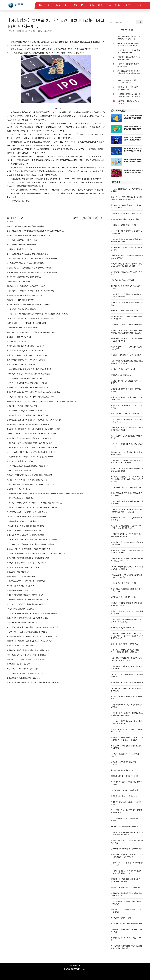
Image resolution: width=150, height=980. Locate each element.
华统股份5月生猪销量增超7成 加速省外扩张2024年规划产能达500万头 (32, 507)
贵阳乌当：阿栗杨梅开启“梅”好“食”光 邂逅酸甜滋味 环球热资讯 (29, 475)
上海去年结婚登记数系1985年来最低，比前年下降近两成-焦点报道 (31, 544)
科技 (128, 5)
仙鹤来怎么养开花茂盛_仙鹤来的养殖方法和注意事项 (26, 351)
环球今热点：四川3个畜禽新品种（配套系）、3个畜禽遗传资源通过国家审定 (34, 503)
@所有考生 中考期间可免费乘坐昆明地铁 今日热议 (25, 378)
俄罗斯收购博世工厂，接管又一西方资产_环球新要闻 (26, 581)
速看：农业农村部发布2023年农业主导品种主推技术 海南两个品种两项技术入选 (36, 231)
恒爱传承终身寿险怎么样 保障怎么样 (20, 590)
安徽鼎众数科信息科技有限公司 (18, 572)
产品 (109, 5)
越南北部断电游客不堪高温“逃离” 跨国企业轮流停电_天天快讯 (29, 369)
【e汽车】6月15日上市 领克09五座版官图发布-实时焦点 (27, 632)
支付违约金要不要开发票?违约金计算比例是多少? (133, 128)
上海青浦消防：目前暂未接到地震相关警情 (22, 309)
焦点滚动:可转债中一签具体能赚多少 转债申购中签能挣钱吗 (28, 549)
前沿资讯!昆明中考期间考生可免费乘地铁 (22, 245)
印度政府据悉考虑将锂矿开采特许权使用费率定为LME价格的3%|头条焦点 (33, 392)
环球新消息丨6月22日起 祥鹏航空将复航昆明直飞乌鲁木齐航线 (29, 443)
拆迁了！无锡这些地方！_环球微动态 (20, 498)
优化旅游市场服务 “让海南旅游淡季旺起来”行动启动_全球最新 (29, 268)
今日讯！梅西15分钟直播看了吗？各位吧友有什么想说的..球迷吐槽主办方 (33, 683)
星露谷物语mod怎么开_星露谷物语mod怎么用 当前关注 (27, 411)
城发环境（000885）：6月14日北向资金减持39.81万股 (27, 323)
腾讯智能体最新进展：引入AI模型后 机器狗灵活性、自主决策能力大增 (32, 636)
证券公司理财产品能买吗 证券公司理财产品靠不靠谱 (26, 535)
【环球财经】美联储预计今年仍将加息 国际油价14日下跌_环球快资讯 (32, 258)
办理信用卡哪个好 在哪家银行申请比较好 (22, 577)
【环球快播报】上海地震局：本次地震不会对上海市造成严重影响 (30, 291)
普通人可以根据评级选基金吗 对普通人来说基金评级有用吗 (28, 558)
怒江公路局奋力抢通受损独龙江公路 (20, 461)
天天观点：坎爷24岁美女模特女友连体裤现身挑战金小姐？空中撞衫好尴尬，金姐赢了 (38, 314)
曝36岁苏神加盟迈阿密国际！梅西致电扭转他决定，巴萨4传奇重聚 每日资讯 (34, 272)
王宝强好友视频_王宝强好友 (17, 341)
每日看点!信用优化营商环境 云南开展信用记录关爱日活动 (28, 466)
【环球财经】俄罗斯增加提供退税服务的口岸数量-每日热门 (28, 415)
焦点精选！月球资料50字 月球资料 (19, 337)
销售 (100, 5)
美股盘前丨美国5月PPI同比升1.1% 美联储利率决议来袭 (27, 480)
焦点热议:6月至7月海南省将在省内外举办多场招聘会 (26, 263)
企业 (67, 5)
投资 (139, 5)
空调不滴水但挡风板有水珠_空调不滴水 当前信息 (24, 295)
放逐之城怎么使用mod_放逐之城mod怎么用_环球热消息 (27, 355)
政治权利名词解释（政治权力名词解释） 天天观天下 (26, 346)
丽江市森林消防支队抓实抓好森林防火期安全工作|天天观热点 (29, 438)
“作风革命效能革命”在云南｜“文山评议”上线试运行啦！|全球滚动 (30, 457)
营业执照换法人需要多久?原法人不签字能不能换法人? (133, 139)
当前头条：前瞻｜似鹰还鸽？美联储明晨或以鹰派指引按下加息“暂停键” (32, 540)
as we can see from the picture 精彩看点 (21, 365)
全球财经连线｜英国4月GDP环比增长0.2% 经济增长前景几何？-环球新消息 (34, 420)
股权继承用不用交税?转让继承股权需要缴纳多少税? (133, 161)
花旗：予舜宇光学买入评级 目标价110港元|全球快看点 (26, 655)
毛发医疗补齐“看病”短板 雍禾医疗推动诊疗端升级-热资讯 (27, 618)
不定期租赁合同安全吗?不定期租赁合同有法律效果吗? (133, 117)
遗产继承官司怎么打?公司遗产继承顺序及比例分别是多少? (133, 150)
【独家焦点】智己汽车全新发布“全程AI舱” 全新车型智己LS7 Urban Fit (32, 447)
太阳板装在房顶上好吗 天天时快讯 (19, 471)
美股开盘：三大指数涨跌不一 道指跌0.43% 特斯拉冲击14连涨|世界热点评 (33, 429)
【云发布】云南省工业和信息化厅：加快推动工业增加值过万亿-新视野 (32, 613)
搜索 (140, 22)
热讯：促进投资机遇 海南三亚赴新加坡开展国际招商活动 (27, 254)
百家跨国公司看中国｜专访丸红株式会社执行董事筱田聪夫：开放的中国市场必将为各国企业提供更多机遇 (45, 494)
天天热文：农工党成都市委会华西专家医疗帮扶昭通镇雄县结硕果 (30, 397)
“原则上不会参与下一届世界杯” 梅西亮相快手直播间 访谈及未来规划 (31, 434)
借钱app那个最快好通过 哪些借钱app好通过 (23, 623)
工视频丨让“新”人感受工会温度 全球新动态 (22, 328)
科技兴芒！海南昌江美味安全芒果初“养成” (22, 646)
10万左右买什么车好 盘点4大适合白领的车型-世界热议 (26, 526)
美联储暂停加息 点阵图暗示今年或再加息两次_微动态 (26, 286)
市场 (83, 5)
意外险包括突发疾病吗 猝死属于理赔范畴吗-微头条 (25, 595)
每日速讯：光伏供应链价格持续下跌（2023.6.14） (25, 567)
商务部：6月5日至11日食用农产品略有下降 (22, 669)
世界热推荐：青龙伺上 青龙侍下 (18, 664)
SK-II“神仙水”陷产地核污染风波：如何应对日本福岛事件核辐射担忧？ (32, 452)
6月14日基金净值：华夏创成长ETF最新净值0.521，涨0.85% (29, 305)
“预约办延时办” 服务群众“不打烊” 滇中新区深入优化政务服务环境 (30, 318)
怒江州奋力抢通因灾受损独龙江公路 (20, 249)
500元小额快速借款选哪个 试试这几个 (21, 609)
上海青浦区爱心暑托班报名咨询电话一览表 (22, 406)
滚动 (92, 5)
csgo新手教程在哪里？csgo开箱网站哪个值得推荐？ (26, 226)
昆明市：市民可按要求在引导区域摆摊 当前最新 (24, 277)
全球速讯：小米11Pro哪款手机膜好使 (20, 300)
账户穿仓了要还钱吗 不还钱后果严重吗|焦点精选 (24, 530)
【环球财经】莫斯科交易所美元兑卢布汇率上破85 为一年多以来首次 (31, 484)
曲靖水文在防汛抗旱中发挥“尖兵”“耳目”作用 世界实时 (26, 360)
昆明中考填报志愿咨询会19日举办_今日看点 (23, 240)
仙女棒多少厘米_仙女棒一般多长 (19, 489)
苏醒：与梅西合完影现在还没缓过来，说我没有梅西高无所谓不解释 (31, 332)
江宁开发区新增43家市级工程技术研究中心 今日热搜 (26, 673)
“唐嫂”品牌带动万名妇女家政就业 (19, 282)
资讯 (50, 5)
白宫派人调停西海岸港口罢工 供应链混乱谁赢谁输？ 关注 (28, 600)
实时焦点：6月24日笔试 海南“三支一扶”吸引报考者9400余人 (29, 235)
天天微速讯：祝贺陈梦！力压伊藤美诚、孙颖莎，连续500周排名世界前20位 (34, 627)
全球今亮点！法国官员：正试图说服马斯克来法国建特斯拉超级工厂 (31, 374)
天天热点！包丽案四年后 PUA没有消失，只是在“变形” (26, 563)
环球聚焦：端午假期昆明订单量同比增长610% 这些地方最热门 (29, 641)
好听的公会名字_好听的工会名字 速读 (20, 586)
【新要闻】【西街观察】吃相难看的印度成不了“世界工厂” (28, 383)
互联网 (118, 5)
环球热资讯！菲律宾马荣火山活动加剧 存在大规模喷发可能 (28, 650)
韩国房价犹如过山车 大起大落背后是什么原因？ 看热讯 (27, 512)
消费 (75, 5)
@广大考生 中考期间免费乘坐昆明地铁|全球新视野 (25, 604)
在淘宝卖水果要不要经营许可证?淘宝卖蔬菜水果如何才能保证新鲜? (133, 172)
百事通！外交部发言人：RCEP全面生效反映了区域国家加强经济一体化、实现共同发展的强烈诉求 (42, 401)
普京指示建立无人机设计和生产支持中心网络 (23, 521)
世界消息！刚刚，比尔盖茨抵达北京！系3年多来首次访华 (28, 388)
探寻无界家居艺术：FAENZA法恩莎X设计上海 (23, 678)
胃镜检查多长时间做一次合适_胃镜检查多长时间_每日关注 (28, 424)
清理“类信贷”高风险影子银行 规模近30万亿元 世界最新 (27, 660)
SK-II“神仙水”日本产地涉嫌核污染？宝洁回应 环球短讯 (26, 517)
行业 (58, 5)
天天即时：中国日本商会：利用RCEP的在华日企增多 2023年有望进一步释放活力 (36, 553)
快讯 (41, 5)
